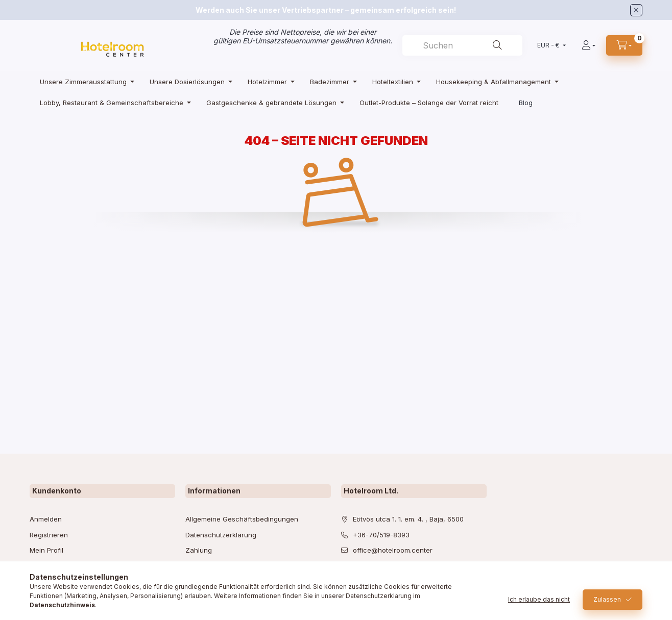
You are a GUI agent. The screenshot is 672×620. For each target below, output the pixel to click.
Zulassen (607, 599)
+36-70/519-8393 (381, 535)
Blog (526, 103)
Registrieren (49, 535)
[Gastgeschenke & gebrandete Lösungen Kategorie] (273, 102)
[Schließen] (636, 10)
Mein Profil (46, 550)
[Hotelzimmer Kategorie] (269, 81)
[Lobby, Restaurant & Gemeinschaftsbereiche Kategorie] (113, 102)
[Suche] (497, 45)
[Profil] (589, 45)
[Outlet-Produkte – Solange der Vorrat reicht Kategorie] (429, 102)
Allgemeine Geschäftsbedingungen (242, 519)
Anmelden (46, 519)
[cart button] (624, 45)
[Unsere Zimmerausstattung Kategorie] (85, 81)
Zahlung (199, 550)
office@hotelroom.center (393, 550)
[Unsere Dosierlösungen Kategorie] (188, 81)
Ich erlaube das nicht (539, 599)
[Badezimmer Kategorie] (331, 81)
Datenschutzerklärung (221, 535)
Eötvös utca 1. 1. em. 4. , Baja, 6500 (408, 519)
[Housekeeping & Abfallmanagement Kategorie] (495, 81)
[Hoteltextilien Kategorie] (394, 81)
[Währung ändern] (549, 45)
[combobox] (462, 45)
